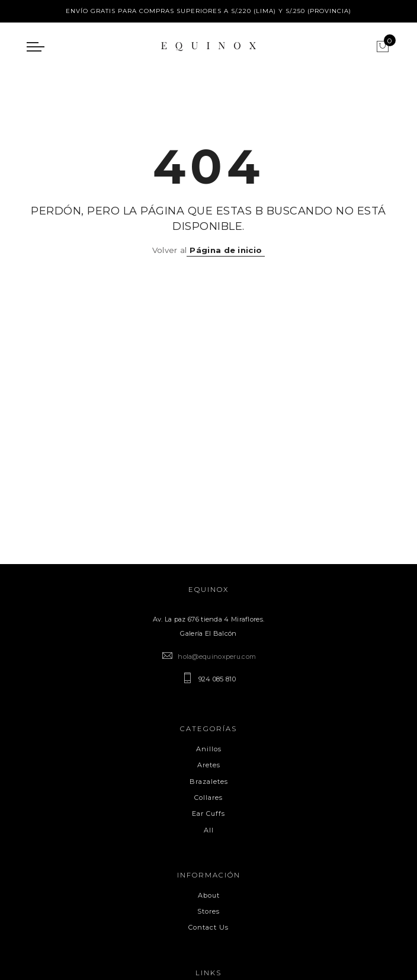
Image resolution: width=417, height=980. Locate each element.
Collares (208, 798)
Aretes (209, 765)
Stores (208, 911)
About (209, 895)
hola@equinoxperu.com (217, 656)
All (209, 830)
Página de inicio (226, 250)
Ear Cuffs (208, 814)
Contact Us (208, 927)
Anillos (209, 749)
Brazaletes (209, 782)
